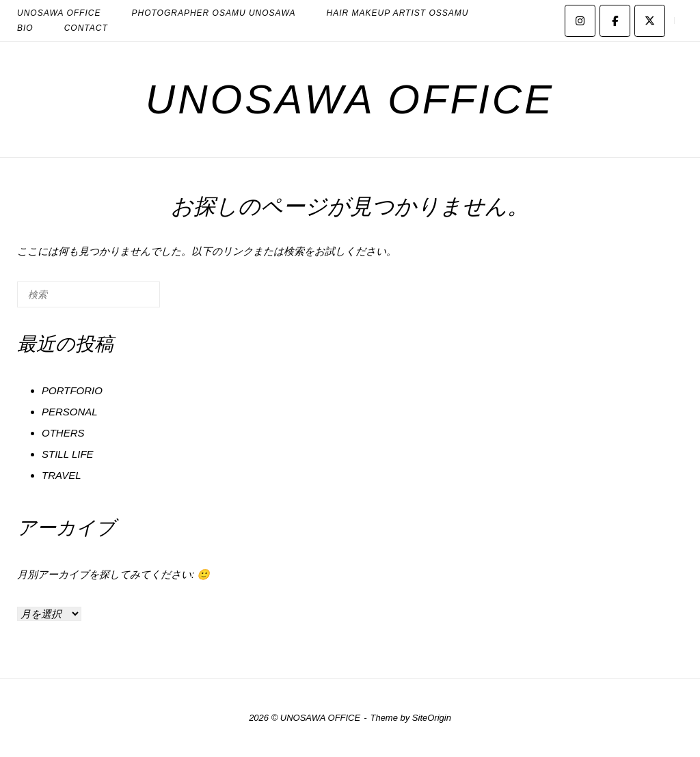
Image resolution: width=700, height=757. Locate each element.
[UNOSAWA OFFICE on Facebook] (615, 21)
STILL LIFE (68, 454)
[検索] (129, 300)
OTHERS (63, 433)
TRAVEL (62, 475)
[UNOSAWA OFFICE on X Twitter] (650, 21)
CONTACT (86, 28)
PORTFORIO (72, 390)
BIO (25, 28)
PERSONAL (70, 412)
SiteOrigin (432, 718)
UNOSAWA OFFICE (350, 99)
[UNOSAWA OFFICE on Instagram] (580, 21)
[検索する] (89, 294)
